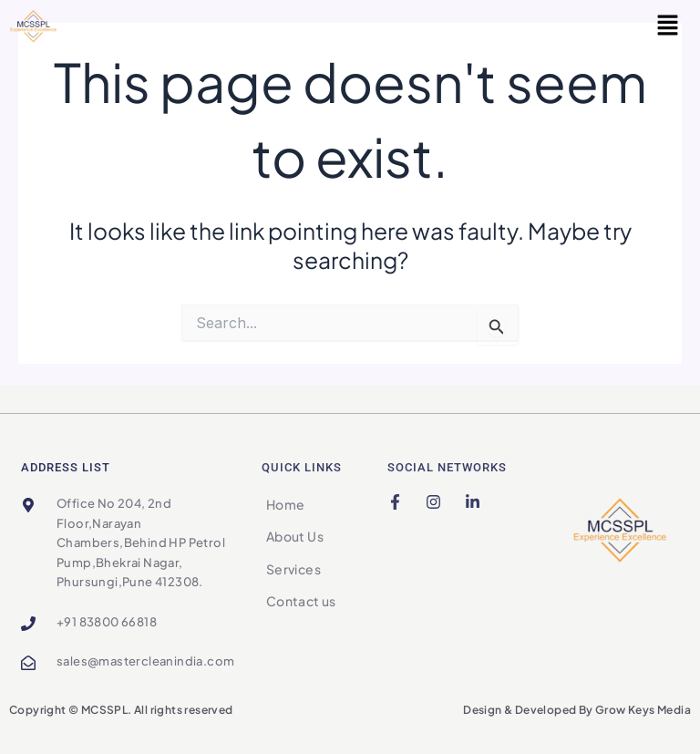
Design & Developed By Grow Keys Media (577, 710)
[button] (668, 26)
